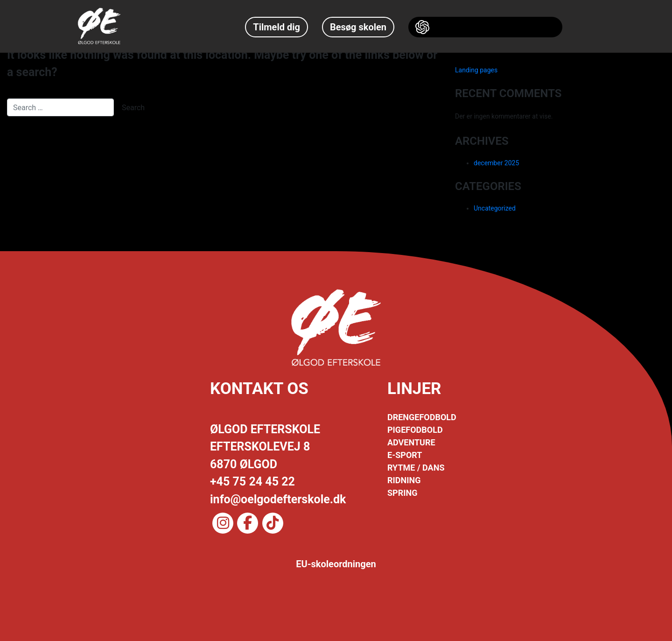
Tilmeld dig (276, 28)
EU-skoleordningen (336, 564)
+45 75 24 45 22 (252, 482)
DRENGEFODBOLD (422, 417)
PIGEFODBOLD (415, 430)
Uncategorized (495, 208)
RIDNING (404, 480)
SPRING (402, 493)
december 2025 (496, 163)
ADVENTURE (411, 442)
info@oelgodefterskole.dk (278, 499)
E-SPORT (405, 455)
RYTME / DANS (416, 468)
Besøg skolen (358, 28)
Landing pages (476, 70)
